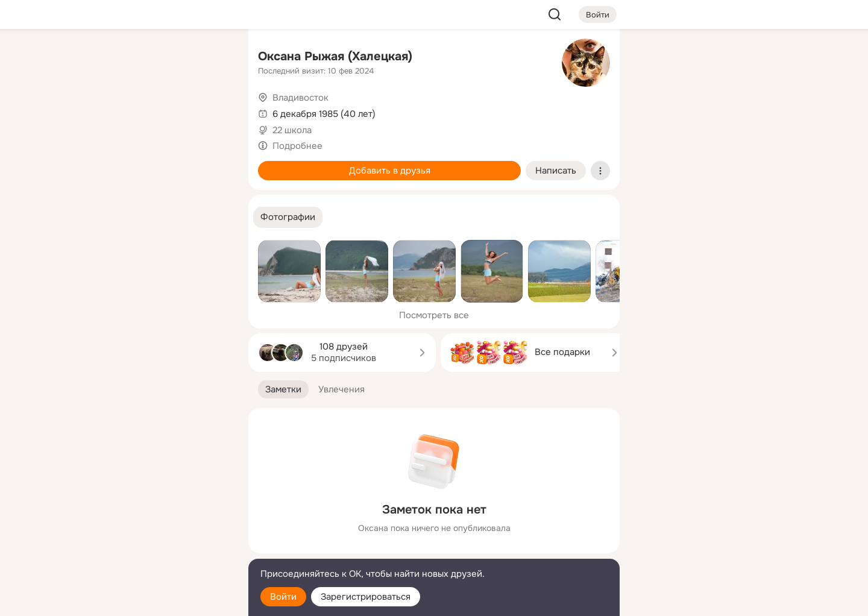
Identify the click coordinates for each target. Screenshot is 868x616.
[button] (288, 217)
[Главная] (106, 58)
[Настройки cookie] (159, 600)
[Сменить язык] (159, 549)
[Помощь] (106, 217)
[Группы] (212, 58)
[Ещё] (159, 523)
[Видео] (212, 111)
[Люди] (159, 111)
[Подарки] (106, 164)
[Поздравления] (159, 164)
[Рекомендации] (159, 217)
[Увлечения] (159, 58)
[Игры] (212, 164)
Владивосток (300, 98)
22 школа (292, 130)
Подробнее (297, 146)
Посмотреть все (434, 315)
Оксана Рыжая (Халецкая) (335, 56)
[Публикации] (106, 111)
